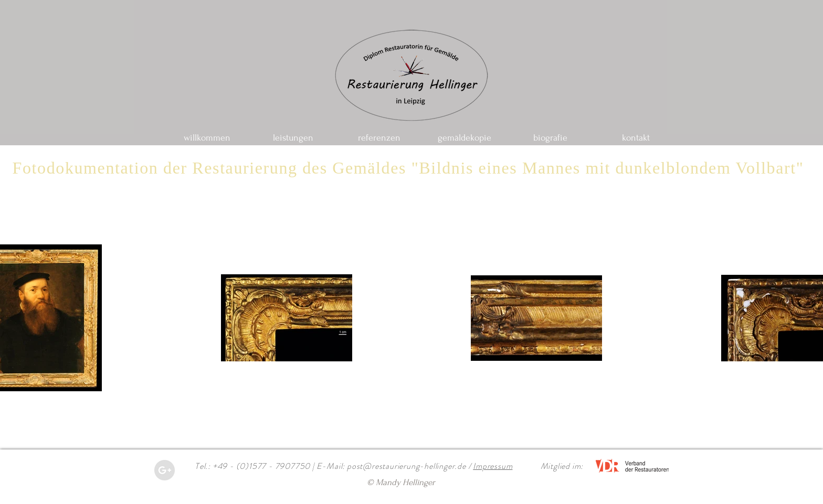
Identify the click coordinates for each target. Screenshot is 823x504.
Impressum (493, 466)
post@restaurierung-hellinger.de (407, 466)
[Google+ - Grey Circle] (165, 470)
